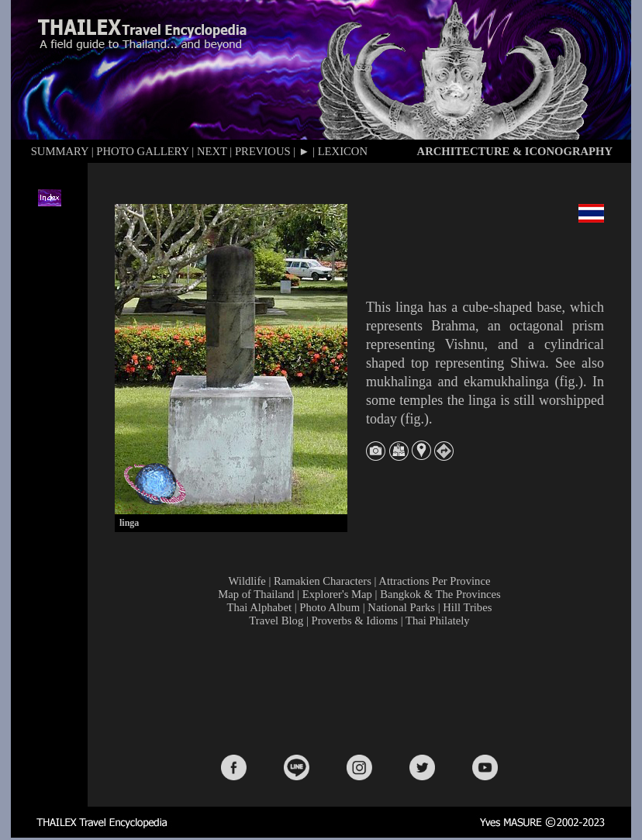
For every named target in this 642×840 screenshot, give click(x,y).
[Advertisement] (363, 690)
